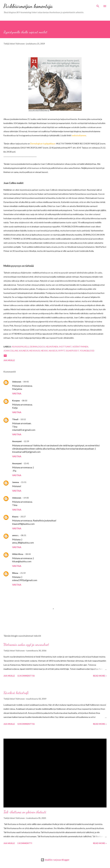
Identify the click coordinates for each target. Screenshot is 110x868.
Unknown (17, 382)
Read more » (100, 676)
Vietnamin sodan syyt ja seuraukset (26, 645)
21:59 (23, 573)
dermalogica (37, 347)
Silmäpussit (72, 351)
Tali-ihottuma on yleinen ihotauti (25, 812)
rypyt (62, 351)
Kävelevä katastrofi (16, 693)
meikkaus (35, 351)
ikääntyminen (80, 347)
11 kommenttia (26, 676)
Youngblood (87, 351)
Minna (15, 573)
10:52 (23, 419)
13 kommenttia (26, 724)
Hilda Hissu (18, 554)
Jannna (16, 482)
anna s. (15, 535)
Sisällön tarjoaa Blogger (55, 860)
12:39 (26, 441)
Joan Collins (11, 351)
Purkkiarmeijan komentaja (28, 6)
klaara (15, 517)
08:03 (25, 401)
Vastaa (17, 393)
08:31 (24, 535)
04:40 (26, 382)
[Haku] (98, 5)
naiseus (53, 351)
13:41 (26, 463)
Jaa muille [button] (9, 360)
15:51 (24, 482)
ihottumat (65, 347)
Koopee (16, 401)
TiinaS (15, 419)
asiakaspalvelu (20, 347)
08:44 (28, 554)
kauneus (24, 351)
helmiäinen (52, 347)
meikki (44, 351)
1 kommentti (25, 843)
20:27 (23, 517)
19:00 (26, 498)
